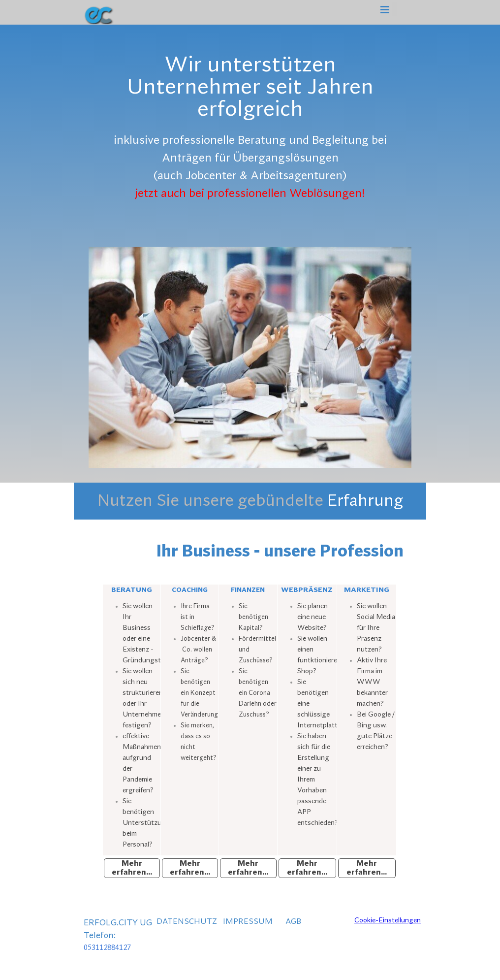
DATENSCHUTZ (187, 922)
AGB (293, 922)
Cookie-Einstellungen (388, 920)
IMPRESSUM (248, 922)
